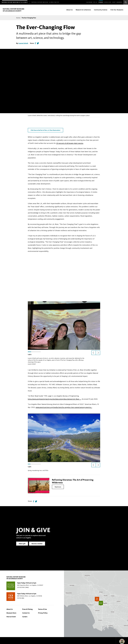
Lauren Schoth (23, 43)
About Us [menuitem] (69, 10)
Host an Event (11, 617)
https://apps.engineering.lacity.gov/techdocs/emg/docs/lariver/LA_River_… (54, 399)
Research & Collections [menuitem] (83, 10)
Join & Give (108, 2)
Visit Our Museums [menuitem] (117, 10)
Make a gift (22, 546)
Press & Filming (27, 609)
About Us (10, 609)
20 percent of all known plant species (70, 143)
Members (119, 2)
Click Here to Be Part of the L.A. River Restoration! (45, 130)
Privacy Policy (43, 613)
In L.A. (95, 2)
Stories (101, 2)
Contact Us (26, 613)
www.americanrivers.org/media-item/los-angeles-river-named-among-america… (64, 407)
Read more (58, 487)
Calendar (89, 2)
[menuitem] (15, 2)
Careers (25, 617)
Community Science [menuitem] (101, 10)
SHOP (114, 2)
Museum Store (11, 613)
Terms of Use (42, 609)
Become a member (37, 546)
